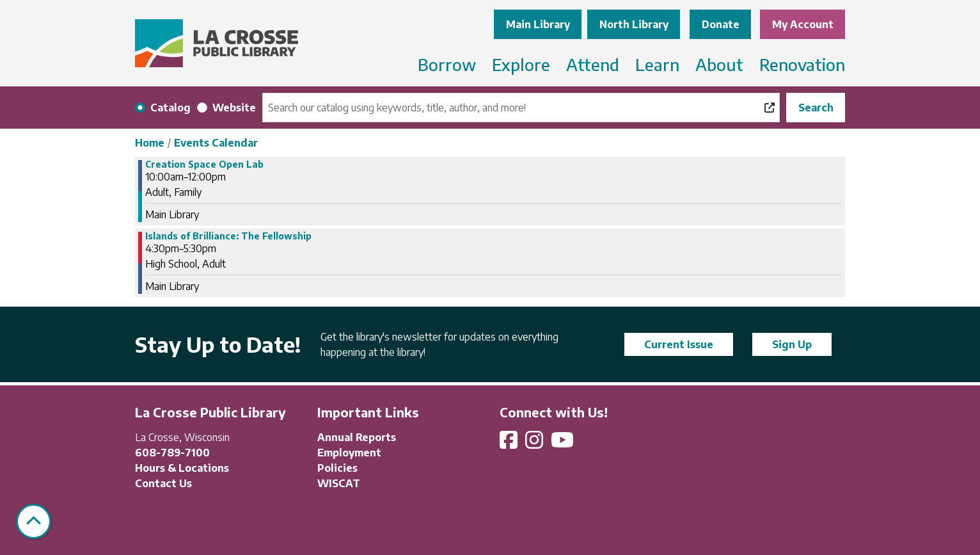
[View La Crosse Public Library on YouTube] (564, 444)
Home (150, 143)
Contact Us (163, 483)
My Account (803, 24)
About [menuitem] (719, 64)
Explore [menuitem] (521, 64)
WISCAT (339, 483)
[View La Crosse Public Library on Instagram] (535, 444)
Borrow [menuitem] (447, 64)
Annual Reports (357, 437)
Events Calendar (216, 143)
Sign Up (792, 344)
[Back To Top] (34, 521)
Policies (337, 468)
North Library (634, 24)
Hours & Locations (182, 468)
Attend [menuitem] (593, 64)
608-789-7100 (172, 453)
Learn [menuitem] (657, 64)
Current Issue (679, 344)
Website (234, 108)
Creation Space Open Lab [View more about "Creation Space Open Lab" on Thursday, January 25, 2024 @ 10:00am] (204, 165)
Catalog (170, 108)
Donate (721, 24)
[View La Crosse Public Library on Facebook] (510, 444)
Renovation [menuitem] (802, 64)
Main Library (538, 24)
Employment (349, 453)
